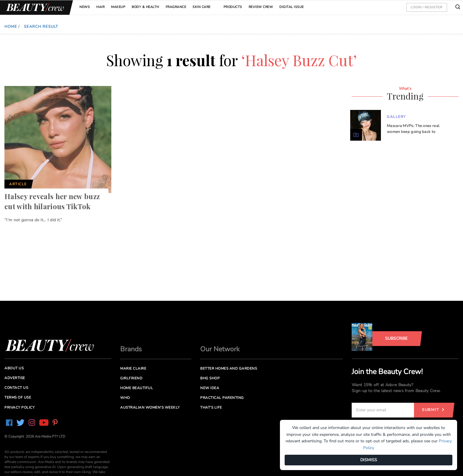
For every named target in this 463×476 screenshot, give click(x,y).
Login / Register (427, 7)
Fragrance (176, 7)
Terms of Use (18, 397)
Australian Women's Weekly (150, 407)
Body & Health (145, 7)
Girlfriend (131, 378)
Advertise (15, 378)
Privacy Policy (19, 407)
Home (11, 27)
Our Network (220, 349)
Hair (100, 7)
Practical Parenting (222, 398)
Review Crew (261, 7)
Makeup (118, 7)
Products (233, 7)
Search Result (41, 27)
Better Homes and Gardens (229, 368)
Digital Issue (292, 7)
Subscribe (396, 338)
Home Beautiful (137, 388)
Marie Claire (133, 368)
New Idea (210, 388)
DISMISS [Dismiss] (369, 460)
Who (125, 398)
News (85, 7)
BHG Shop (210, 378)
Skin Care (202, 7)
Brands (131, 349)
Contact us (16, 388)
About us (14, 368)
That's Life (211, 407)
